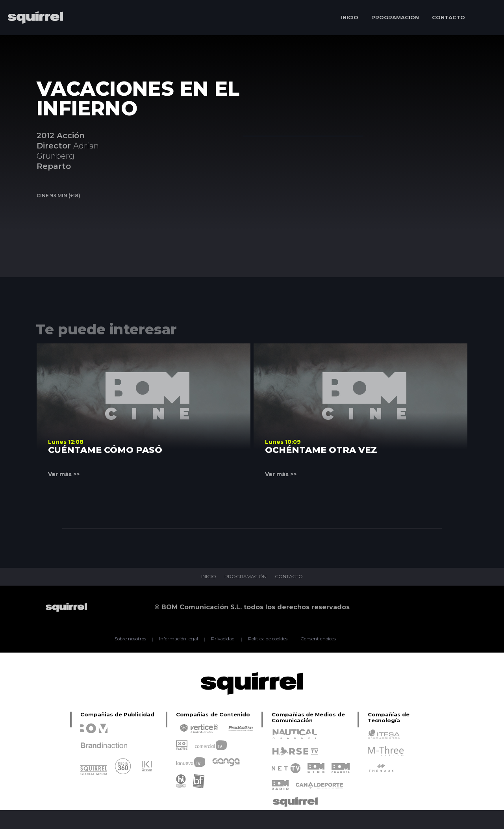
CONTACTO (448, 17)
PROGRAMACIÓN (395, 17)
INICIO (350, 17)
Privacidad (223, 639)
